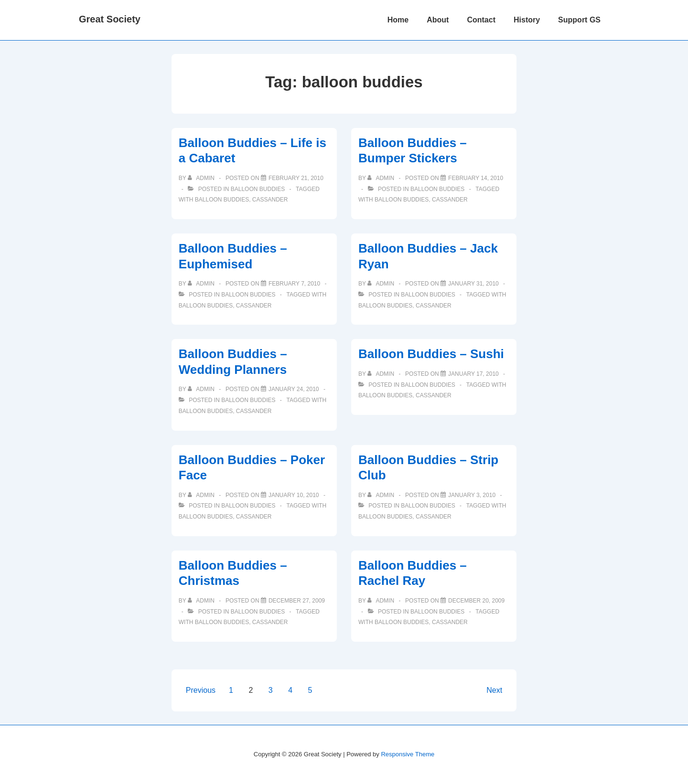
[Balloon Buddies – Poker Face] (294, 495)
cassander (270, 200)
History (527, 20)
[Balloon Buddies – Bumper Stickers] (476, 178)
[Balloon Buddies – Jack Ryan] (473, 284)
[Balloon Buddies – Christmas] (297, 601)
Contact (481, 20)
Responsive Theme (408, 754)
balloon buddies (222, 200)
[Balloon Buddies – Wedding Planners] (294, 389)
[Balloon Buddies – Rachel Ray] (476, 601)
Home (398, 20)
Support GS (579, 20)
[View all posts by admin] (202, 178)
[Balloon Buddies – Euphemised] (294, 284)
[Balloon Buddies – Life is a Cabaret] (296, 178)
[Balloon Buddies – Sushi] (473, 374)
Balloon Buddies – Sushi (431, 354)
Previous (201, 690)
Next (494, 690)
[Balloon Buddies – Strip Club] (472, 495)
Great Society (110, 19)
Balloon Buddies (258, 189)
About (438, 20)
